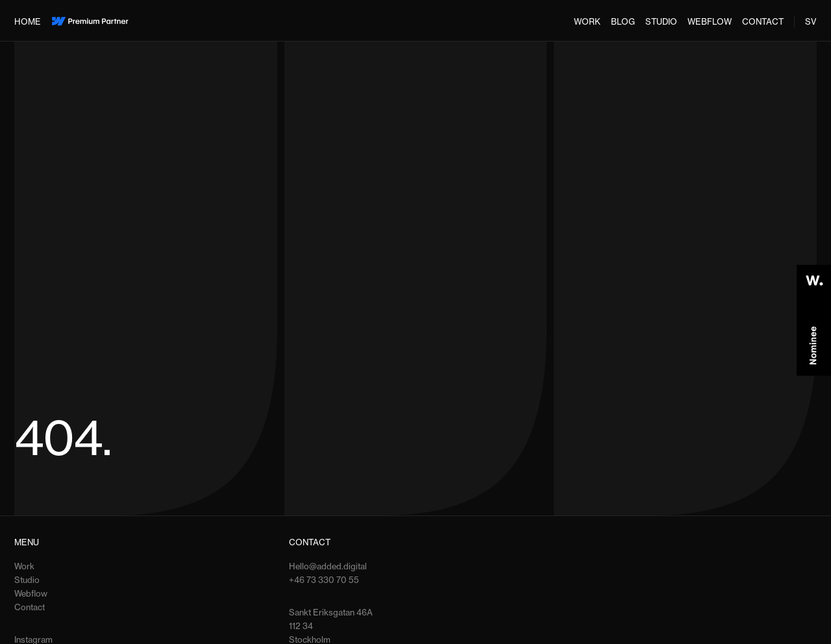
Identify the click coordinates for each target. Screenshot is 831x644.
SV (811, 21)
